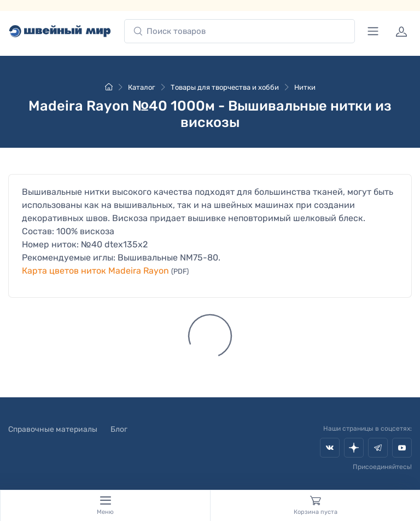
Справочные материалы (53, 429)
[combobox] (240, 31)
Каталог (142, 87)
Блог (119, 429)
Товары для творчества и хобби (225, 87)
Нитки (305, 87)
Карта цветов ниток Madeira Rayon (95, 271)
